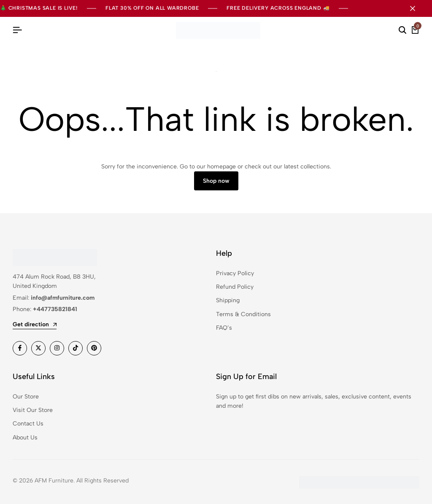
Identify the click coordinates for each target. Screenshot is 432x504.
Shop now (216, 181)
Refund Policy (235, 287)
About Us (25, 438)
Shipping (228, 300)
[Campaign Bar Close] (417, 8)
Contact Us (28, 424)
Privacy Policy (235, 273)
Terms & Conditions (243, 314)
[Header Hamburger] (17, 30)
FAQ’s (224, 328)
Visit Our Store (33, 410)
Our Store (26, 397)
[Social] (20, 348)
